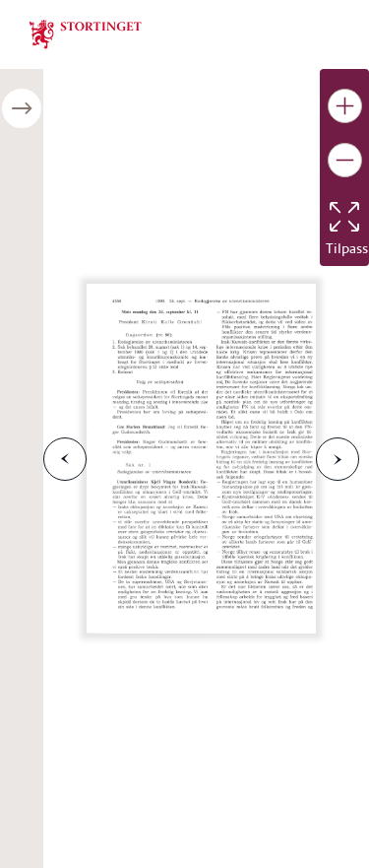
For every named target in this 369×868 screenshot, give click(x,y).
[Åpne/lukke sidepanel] (22, 108)
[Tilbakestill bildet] (344, 217)
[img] (86, 33)
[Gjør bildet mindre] (345, 160)
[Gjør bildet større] (345, 106)
